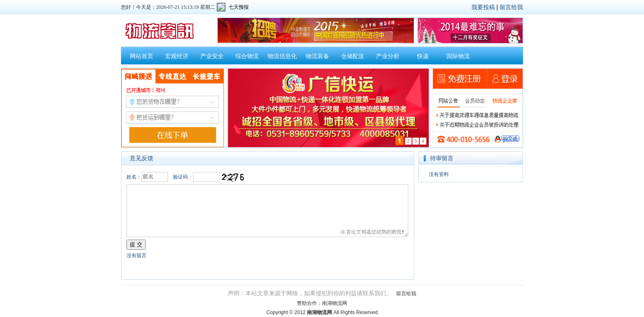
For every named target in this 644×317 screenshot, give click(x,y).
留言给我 (511, 7)
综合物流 (247, 56)
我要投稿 (483, 7)
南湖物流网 (335, 303)
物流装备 (317, 56)
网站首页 (142, 56)
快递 (423, 56)
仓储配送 (353, 56)
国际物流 (458, 56)
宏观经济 (177, 56)
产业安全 (212, 56)
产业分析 (388, 56)
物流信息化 (282, 56)
